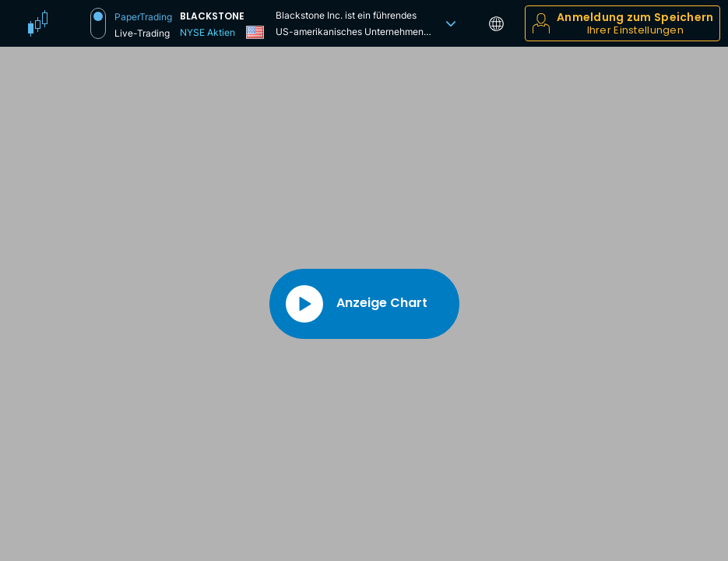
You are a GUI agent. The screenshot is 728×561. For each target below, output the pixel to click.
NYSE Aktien (207, 32)
